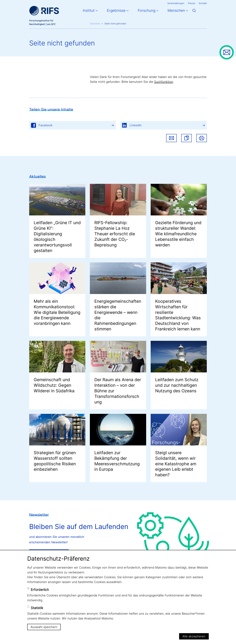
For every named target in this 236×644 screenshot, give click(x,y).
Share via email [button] (171, 138)
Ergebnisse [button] (116, 10)
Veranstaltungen (176, 3)
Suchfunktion (164, 82)
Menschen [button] (176, 10)
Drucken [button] (202, 138)
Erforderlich (40, 590)
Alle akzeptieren (194, 636)
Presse (192, 3)
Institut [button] (89, 10)
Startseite (95, 24)
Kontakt (203, 3)
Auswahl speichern (44, 627)
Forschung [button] (147, 10)
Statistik (37, 608)
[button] (186, 138)
